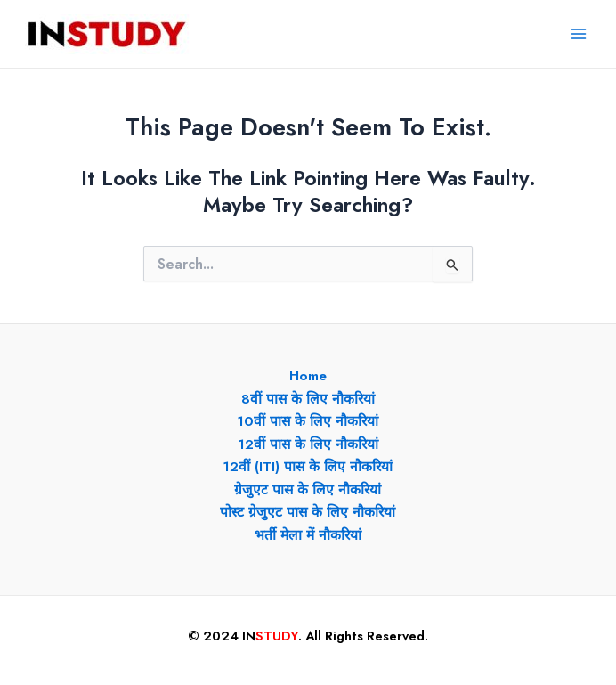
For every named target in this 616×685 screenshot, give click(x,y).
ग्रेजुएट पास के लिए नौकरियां (308, 489)
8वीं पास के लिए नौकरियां (308, 399)
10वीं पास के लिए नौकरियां (308, 421)
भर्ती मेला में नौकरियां (308, 535)
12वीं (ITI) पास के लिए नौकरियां (308, 466)
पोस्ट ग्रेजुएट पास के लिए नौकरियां (308, 512)
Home (308, 375)
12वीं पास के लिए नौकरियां (308, 444)
